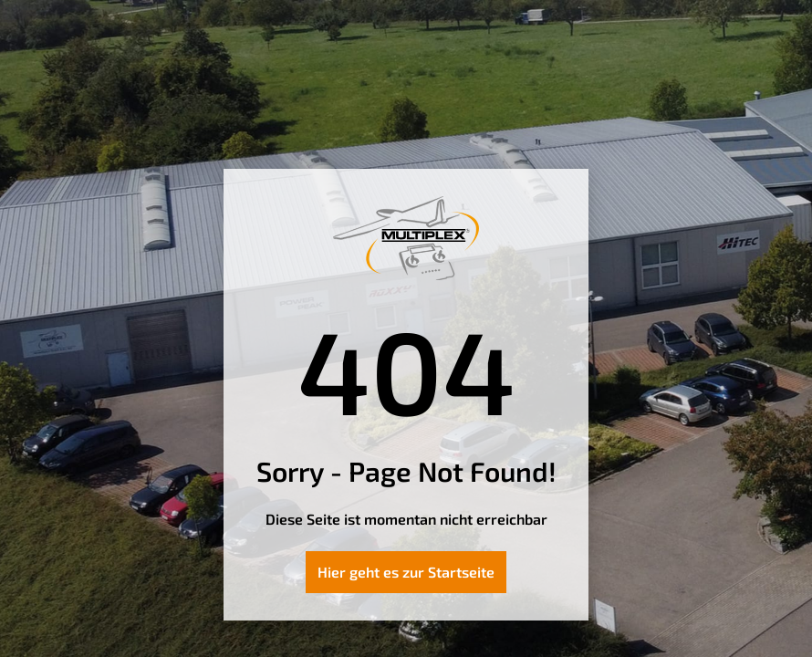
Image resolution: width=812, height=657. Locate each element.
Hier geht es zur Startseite (406, 572)
